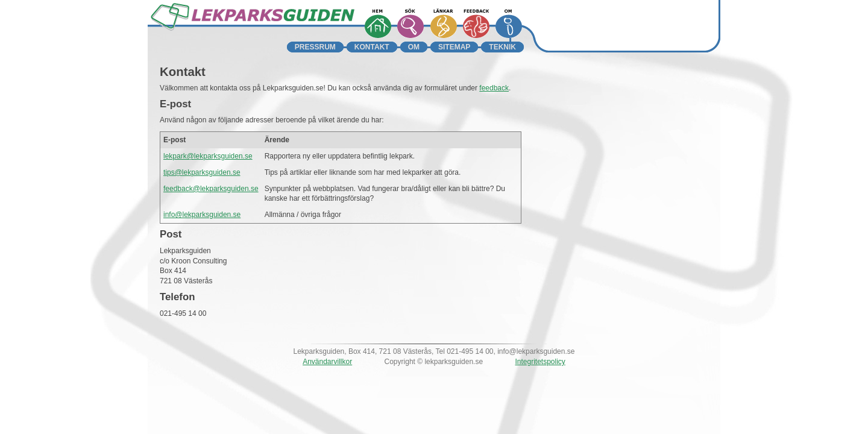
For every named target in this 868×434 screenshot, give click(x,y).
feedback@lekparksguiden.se (211, 189)
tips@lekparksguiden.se (202, 172)
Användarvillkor (327, 362)
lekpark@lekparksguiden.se (208, 156)
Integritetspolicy (540, 362)
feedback (494, 88)
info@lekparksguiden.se (202, 215)
